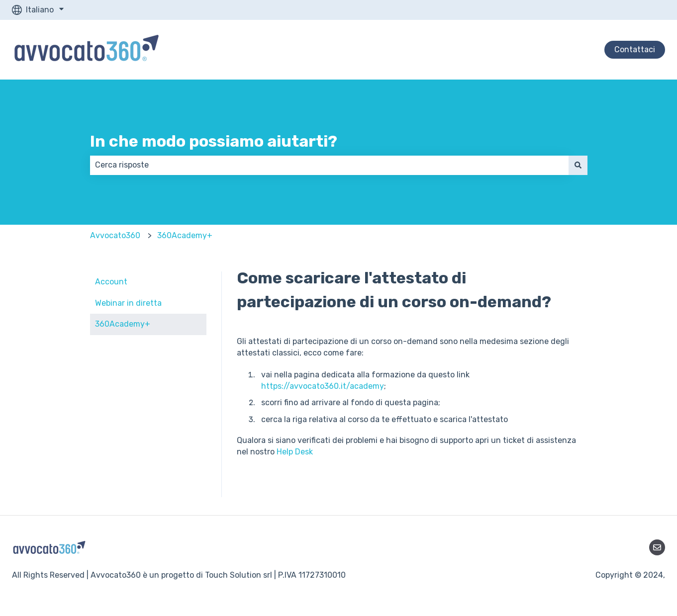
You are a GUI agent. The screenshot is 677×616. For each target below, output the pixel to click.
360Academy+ (185, 235)
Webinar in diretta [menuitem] (128, 303)
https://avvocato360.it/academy (323, 386)
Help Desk (295, 452)
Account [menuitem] (111, 282)
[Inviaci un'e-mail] (657, 547)
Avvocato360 (115, 235)
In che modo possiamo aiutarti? (214, 141)
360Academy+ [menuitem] (123, 324)
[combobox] (329, 165)
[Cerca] (578, 165)
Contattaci (635, 49)
